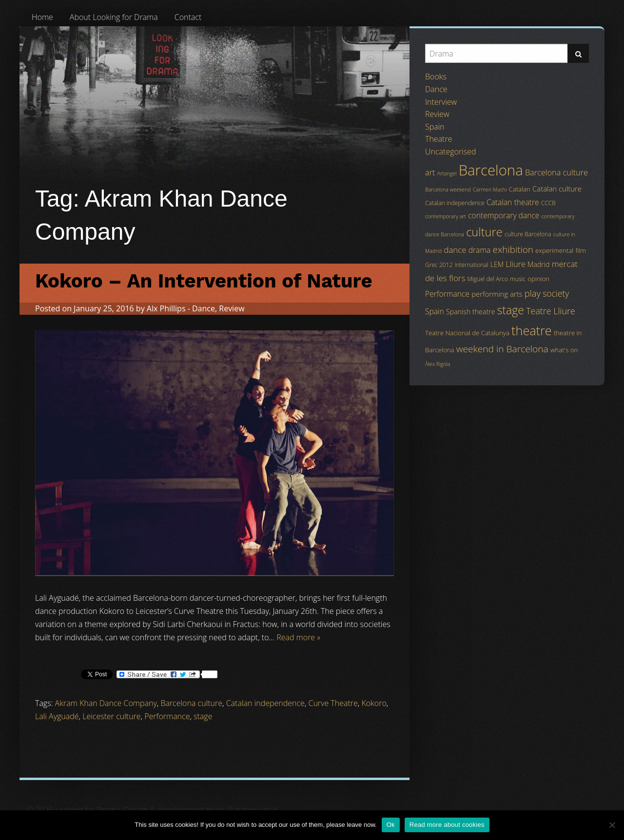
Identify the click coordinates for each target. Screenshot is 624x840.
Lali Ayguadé (57, 716)
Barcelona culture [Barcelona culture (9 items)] (556, 172)
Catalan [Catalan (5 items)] (519, 189)
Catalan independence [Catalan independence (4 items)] (455, 203)
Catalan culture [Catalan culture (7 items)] (557, 189)
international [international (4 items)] (472, 265)
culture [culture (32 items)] (484, 232)
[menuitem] (42, 17)
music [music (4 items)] (518, 279)
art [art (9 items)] (430, 172)
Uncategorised (450, 152)
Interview (441, 102)
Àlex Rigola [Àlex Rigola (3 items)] (438, 364)
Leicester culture (111, 716)
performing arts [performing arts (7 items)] (497, 294)
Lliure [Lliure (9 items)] (516, 264)
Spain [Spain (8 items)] (435, 311)
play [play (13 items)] (533, 293)
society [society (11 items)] (556, 293)
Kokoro (374, 703)
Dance (204, 308)
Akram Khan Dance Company (106, 703)
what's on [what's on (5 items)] (564, 350)
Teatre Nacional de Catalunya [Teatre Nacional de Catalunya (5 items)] (467, 333)
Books (436, 76)
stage (203, 716)
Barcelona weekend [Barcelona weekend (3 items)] (448, 190)
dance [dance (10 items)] (455, 250)
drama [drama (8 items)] (480, 250)
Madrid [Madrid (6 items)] (538, 264)
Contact (188, 17)
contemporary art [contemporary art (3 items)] (446, 216)
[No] (612, 825)
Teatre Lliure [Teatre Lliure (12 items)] (551, 311)
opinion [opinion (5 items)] (538, 279)
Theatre (439, 139)
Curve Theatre (333, 703)
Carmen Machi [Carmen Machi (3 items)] (490, 190)
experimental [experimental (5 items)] (554, 250)
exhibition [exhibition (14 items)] (513, 249)
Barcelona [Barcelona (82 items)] (491, 170)
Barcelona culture (191, 703)
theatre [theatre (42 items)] (532, 330)
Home (42, 17)
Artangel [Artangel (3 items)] (447, 173)
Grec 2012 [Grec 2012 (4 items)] (439, 265)
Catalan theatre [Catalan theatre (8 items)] (513, 202)
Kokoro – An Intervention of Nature (204, 281)
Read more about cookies (447, 825)
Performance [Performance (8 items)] (447, 294)
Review (232, 308)
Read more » (298, 637)
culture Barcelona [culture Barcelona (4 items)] (528, 234)
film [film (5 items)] (581, 250)
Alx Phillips (166, 308)
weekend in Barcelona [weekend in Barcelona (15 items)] (502, 349)
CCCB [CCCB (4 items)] (548, 203)
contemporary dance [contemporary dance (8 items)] (504, 215)
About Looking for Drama (114, 17)
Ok (391, 825)
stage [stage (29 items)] (511, 310)
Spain (435, 127)
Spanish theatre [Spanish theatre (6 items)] (470, 312)
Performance (167, 716)
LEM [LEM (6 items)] (497, 264)
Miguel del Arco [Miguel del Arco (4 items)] (487, 279)
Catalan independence (265, 703)
